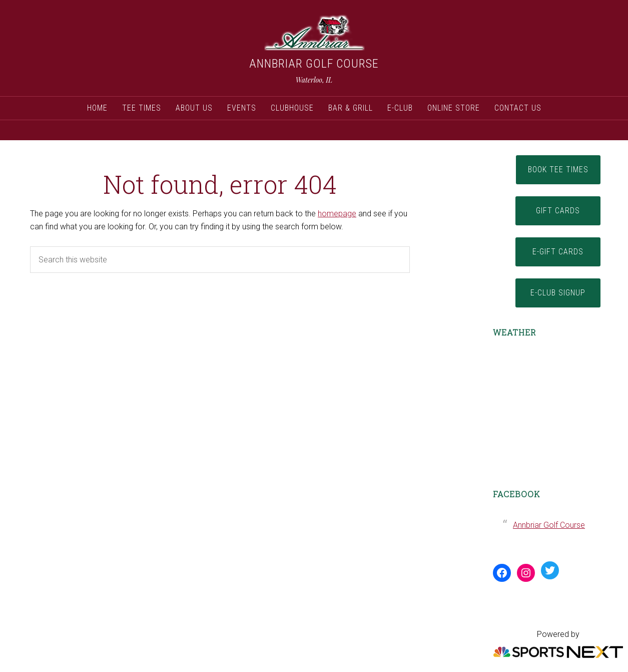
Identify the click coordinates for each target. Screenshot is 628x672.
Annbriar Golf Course (314, 64)
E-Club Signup (558, 293)
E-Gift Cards (558, 252)
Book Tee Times (558, 170)
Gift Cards (558, 211)
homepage (337, 214)
